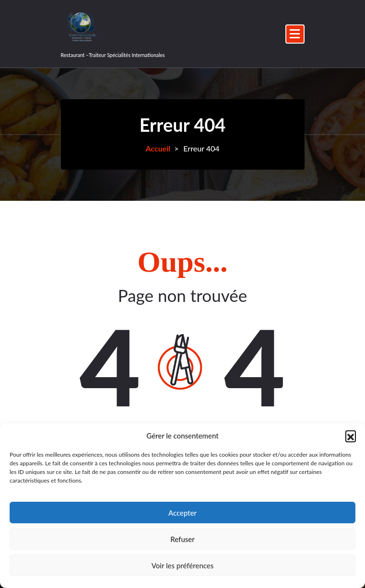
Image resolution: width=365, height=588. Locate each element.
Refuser (182, 539)
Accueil (158, 148)
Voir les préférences (183, 565)
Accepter (182, 513)
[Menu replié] (295, 34)
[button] (351, 436)
